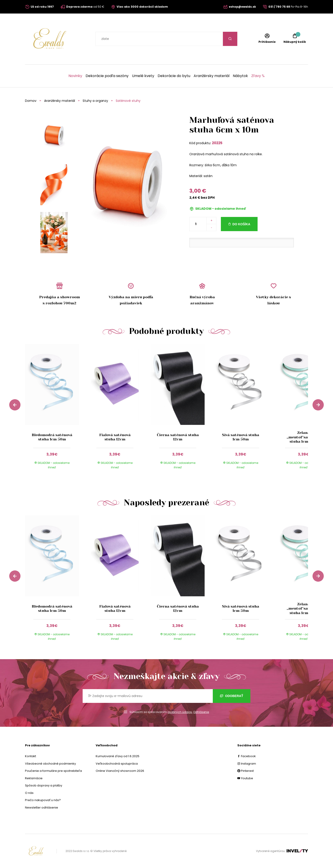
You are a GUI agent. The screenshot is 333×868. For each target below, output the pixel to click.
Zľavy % (258, 76)
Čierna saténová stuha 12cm (178, 437)
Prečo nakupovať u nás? (43, 800)
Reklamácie (34, 778)
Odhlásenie (201, 712)
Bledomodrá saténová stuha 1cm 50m (52, 437)
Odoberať (232, 696)
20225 (217, 143)
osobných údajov (180, 712)
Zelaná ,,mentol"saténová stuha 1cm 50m (304, 437)
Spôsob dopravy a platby (44, 785)
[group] (56, 411)
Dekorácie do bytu (174, 76)
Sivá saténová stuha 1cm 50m (241, 437)
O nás (29, 793)
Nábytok (240, 76)
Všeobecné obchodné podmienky (50, 764)
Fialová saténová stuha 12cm (115, 437)
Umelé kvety (143, 76)
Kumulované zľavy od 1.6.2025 (118, 756)
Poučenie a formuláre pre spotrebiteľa (53, 771)
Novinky (75, 76)
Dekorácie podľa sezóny (107, 76)
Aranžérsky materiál (212, 76)
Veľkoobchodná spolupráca (117, 764)
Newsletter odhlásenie (42, 808)
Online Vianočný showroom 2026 (120, 771)
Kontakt (31, 756)
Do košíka (241, 224)
